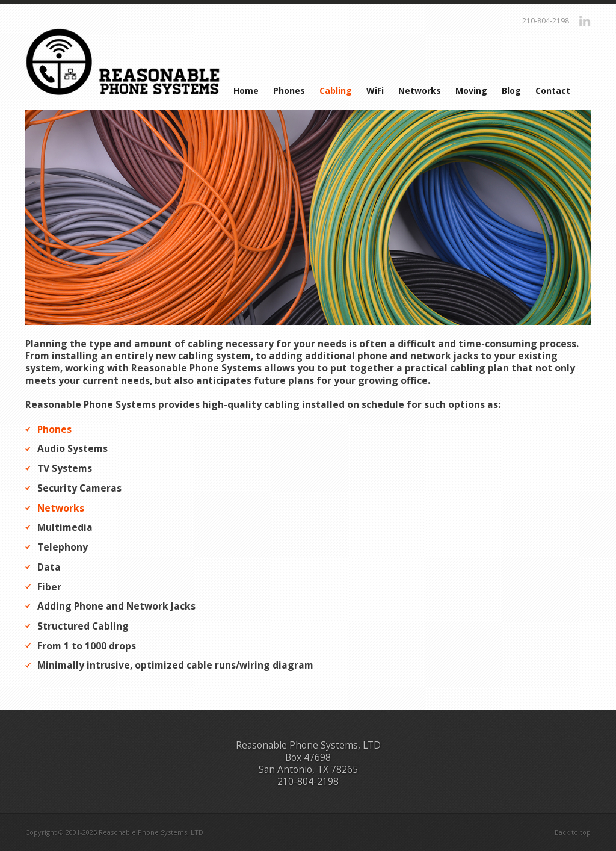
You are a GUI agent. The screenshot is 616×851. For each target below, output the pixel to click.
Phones (289, 91)
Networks (420, 91)
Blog (511, 91)
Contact (553, 91)
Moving (471, 91)
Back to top (573, 832)
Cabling (336, 91)
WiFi (375, 91)
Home (246, 91)
